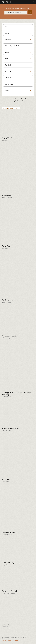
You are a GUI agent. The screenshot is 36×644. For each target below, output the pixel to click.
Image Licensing (13, 640)
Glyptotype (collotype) (11, 108)
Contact (4, 640)
